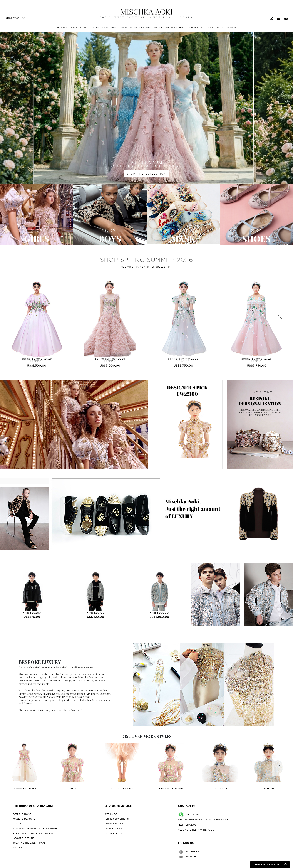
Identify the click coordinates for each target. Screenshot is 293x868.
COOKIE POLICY (113, 828)
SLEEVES (269, 789)
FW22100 (187, 394)
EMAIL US (191, 825)
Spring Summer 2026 (37, 359)
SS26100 (183, 361)
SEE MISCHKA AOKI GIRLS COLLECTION (147, 267)
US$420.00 (96, 617)
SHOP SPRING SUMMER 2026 (146, 260)
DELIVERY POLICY (115, 833)
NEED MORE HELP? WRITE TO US (196, 830)
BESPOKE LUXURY (23, 814)
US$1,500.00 (37, 366)
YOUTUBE (191, 857)
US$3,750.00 (183, 366)
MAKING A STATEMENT (105, 28)
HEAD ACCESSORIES (171, 789)
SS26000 (37, 361)
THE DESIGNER (21, 848)
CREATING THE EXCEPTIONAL (29, 843)
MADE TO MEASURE (24, 819)
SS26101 (257, 361)
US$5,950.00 (159, 617)
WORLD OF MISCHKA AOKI (136, 28)
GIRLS (210, 28)
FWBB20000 (159, 613)
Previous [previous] (13, 319)
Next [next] (280, 319)
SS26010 (110, 361)
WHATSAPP (192, 815)
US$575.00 (32, 617)
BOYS (220, 28)
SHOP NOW (12, 18)
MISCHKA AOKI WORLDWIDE (169, 28)
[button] (22, 108)
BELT (73, 789)
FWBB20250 (32, 613)
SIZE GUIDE (111, 814)
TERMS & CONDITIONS (117, 819)
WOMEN (231, 28)
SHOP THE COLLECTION (146, 174)
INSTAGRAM (192, 851)
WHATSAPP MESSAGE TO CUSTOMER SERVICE (203, 820)
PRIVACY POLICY (114, 824)
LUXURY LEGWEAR (122, 789)
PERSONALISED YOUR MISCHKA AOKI (33, 833)
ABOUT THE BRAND (24, 838)
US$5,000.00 (110, 366)
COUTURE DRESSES (24, 789)
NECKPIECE (220, 789)
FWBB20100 (96, 613)
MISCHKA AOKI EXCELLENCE (73, 28)
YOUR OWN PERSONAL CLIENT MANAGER (36, 828)
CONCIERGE (20, 824)
